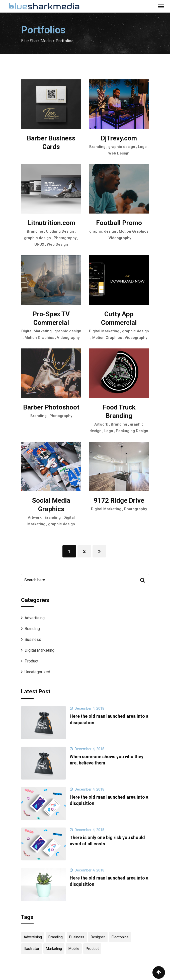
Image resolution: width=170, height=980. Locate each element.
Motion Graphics (134, 231)
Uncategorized (37, 672)
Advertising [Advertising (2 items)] (33, 937)
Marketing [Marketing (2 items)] (54, 949)
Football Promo (119, 223)
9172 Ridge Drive (119, 500)
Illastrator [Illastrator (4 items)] (31, 949)
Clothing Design (60, 231)
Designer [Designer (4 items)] (98, 937)
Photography (65, 238)
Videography (120, 238)
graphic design (122, 147)
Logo (142, 147)
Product (31, 661)
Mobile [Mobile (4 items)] (74, 949)
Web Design (119, 153)
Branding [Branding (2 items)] (56, 937)
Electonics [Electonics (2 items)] (120, 937)
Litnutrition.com (51, 223)
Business (33, 639)
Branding (97, 147)
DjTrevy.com (119, 138)
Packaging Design (132, 431)
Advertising (35, 618)
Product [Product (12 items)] (92, 949)
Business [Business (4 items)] (77, 937)
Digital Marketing (36, 331)
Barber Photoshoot (51, 407)
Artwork (101, 424)
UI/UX (39, 244)
